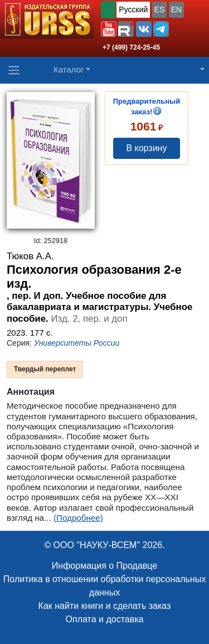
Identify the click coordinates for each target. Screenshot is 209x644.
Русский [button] (133, 9)
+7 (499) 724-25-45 (131, 47)
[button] (109, 29)
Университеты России (77, 343)
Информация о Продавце (104, 566)
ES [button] (160, 9)
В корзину (146, 148)
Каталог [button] (69, 69)
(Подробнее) (78, 518)
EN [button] (176, 9)
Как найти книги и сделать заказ (105, 606)
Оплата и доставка (105, 619)
